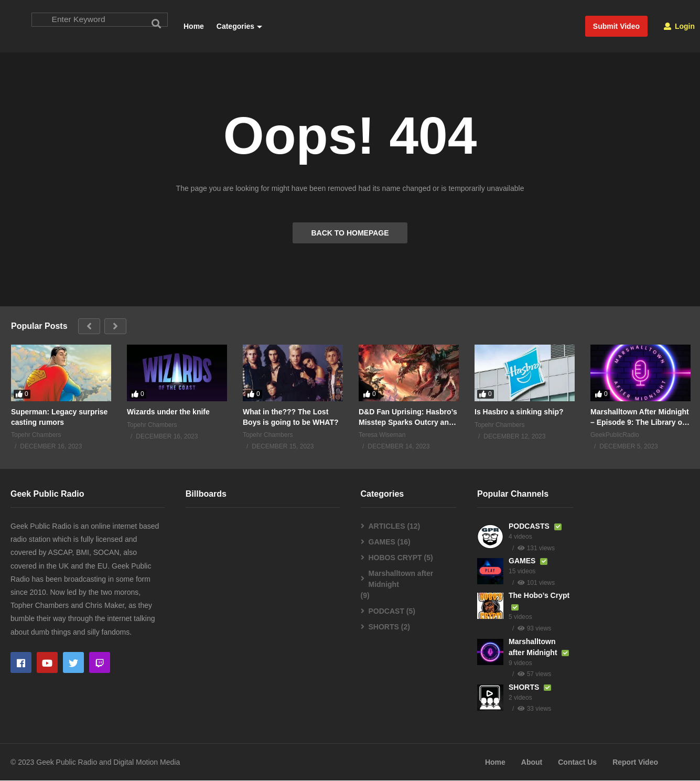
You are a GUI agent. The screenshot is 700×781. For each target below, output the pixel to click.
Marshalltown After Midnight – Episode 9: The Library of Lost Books (640, 418)
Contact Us (577, 762)
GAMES (382, 542)
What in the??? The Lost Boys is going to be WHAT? (291, 418)
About (532, 762)
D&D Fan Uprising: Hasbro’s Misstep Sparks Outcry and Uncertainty (408, 418)
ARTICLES (387, 527)
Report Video (635, 762)
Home (194, 26)
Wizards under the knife (168, 412)
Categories (238, 26)
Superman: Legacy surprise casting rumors (59, 418)
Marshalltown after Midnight (401, 579)
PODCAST (386, 612)
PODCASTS (530, 527)
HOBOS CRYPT (395, 558)
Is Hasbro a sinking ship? (519, 412)
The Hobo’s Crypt (539, 596)
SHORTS (384, 627)
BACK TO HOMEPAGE (350, 233)
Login (679, 26)
